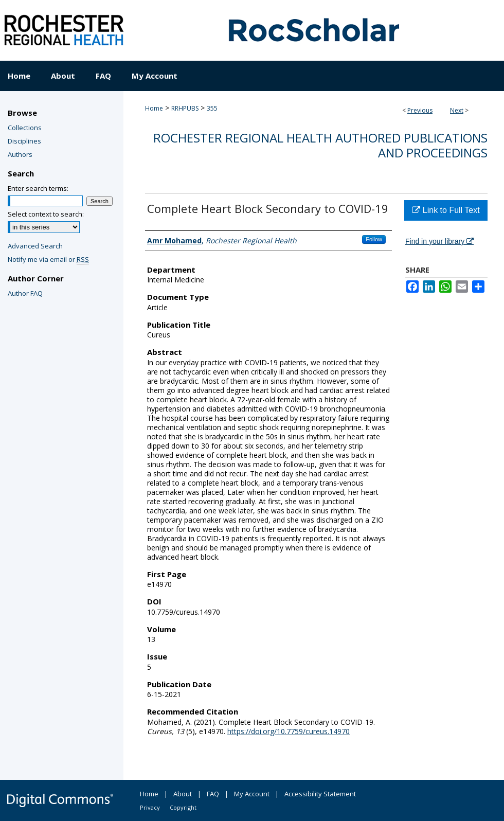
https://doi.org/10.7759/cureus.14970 (289, 731)
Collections (25, 128)
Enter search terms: (38, 188)
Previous (420, 110)
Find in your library (439, 241)
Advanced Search (35, 246)
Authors (20, 154)
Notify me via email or (48, 259)
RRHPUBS (185, 108)
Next (457, 110)
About (183, 794)
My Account (252, 794)
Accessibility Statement (320, 794)
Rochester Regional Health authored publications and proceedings (320, 145)
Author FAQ (25, 293)
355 (212, 108)
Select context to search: (46, 214)
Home (154, 108)
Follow (374, 239)
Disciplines (24, 141)
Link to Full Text (446, 210)
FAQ (213, 794)
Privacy (150, 807)
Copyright (183, 807)
